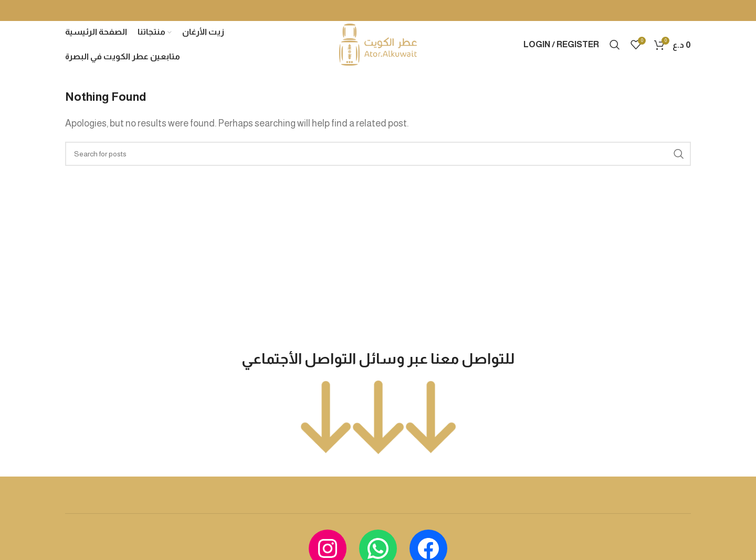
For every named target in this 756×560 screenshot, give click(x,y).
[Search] (615, 45)
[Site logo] (378, 44)
